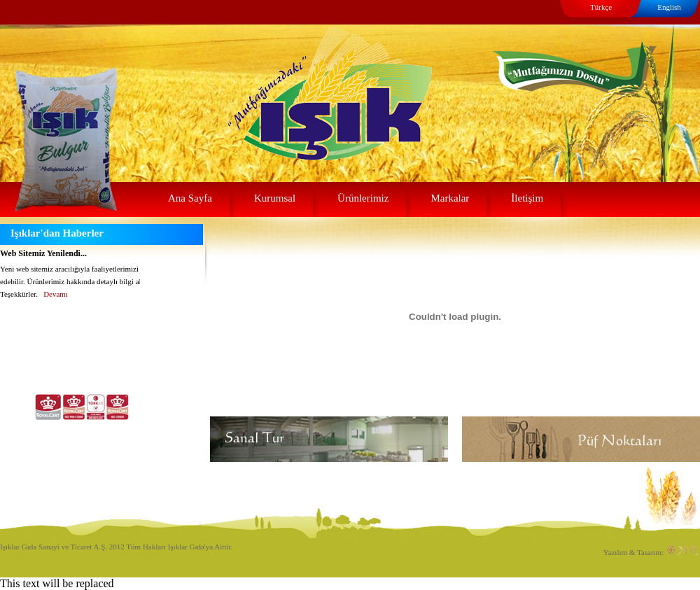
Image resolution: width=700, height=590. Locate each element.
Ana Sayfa (190, 198)
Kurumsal (275, 198)
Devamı (56, 294)
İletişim (527, 198)
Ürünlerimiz (363, 198)
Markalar (450, 198)
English (669, 7)
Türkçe (601, 7)
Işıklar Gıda (292, 72)
